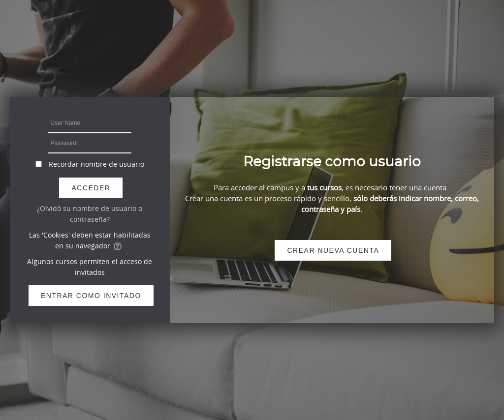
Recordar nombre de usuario (96, 164)
